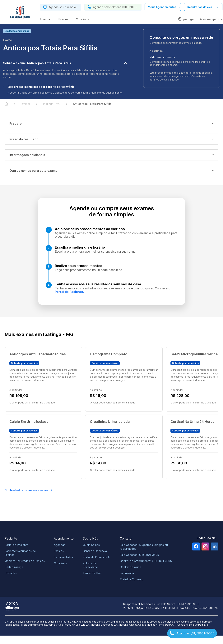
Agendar (59, 545)
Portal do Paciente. (69, 292)
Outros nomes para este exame (111, 171)
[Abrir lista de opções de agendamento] (163, 7)
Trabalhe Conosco (132, 580)
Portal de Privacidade (97, 557)
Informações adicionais (111, 155)
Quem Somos (91, 545)
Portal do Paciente (16, 545)
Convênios (61, 564)
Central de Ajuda (130, 567)
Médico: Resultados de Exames (25, 561)
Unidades (11, 574)
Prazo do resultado (111, 140)
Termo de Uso (92, 574)
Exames (59, 551)
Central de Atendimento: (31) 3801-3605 (146, 561)
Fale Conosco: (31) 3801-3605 (139, 555)
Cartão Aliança (14, 567)
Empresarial (127, 574)
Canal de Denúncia (95, 551)
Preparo (111, 124)
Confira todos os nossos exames (28, 491)
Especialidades (63, 557)
